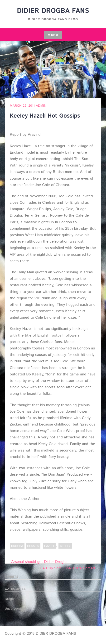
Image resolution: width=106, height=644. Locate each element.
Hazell (49, 546)
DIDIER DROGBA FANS (53, 11)
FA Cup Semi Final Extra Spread (67, 568)
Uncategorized (15, 609)
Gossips (33, 546)
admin (41, 106)
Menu (53, 35)
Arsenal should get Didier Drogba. (40, 562)
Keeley (65, 546)
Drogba (17, 546)
